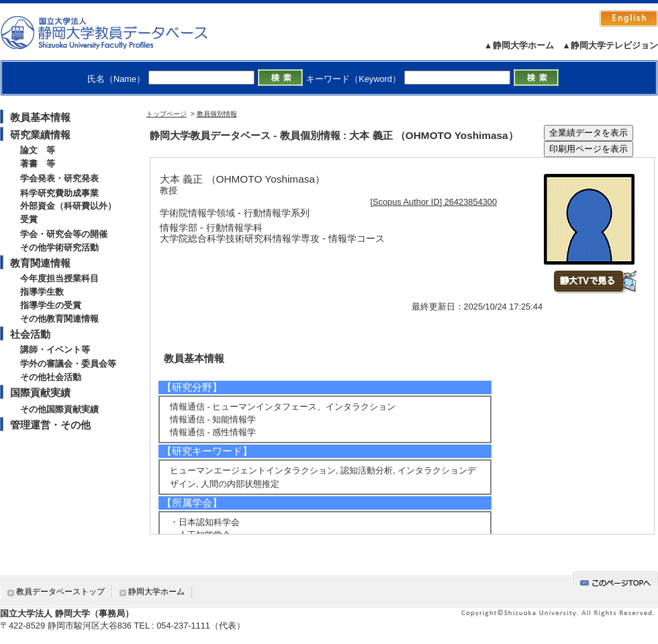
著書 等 (38, 164)
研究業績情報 (40, 135)
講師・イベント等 (55, 350)
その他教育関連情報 (59, 319)
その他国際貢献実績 (59, 409)
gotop (616, 581)
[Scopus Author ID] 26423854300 (434, 202)
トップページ (167, 114)
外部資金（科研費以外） (68, 206)
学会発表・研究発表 (59, 178)
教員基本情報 (40, 117)
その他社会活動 (51, 377)
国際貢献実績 (40, 393)
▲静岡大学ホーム (519, 45)
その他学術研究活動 (59, 247)
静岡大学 (118, 32)
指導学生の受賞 (51, 305)
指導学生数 (42, 292)
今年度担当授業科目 (59, 278)
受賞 (29, 219)
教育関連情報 (40, 263)
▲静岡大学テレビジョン (610, 45)
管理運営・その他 (50, 425)
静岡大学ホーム (156, 592)
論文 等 (38, 150)
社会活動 (30, 334)
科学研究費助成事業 (59, 193)
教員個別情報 (217, 114)
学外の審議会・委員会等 (68, 364)
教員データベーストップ (60, 592)
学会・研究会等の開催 (64, 234)
